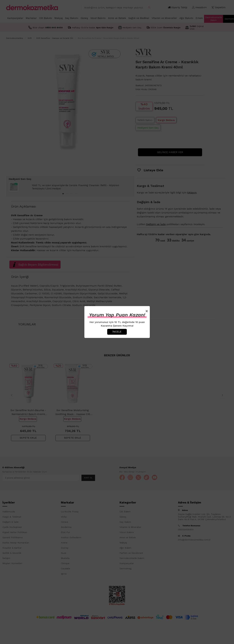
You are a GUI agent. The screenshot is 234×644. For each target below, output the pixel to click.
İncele (117, 332)
